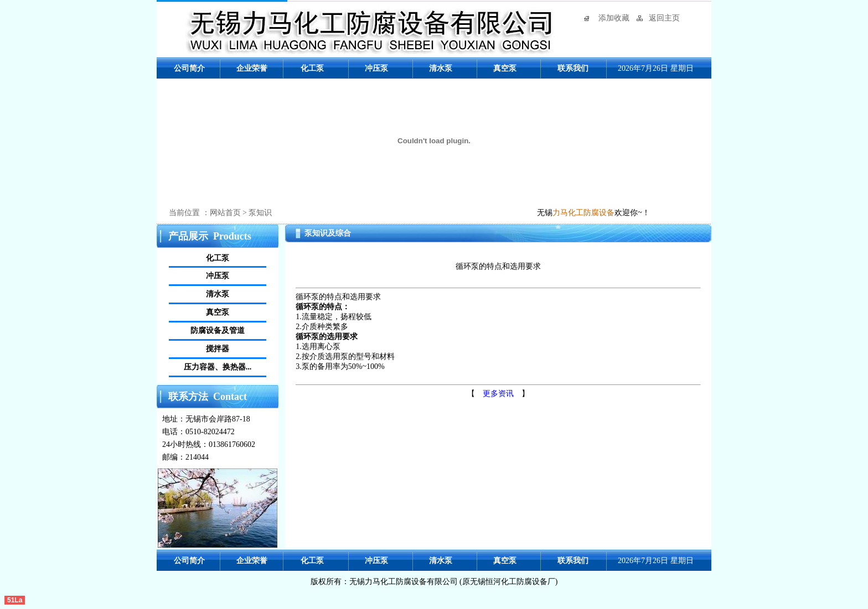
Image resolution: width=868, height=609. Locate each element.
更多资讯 (498, 394)
